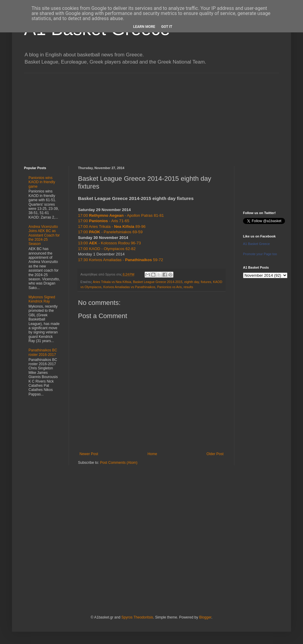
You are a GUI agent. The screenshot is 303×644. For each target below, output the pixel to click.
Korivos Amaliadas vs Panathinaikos (129, 287)
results (188, 287)
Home (152, 454)
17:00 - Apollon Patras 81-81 (121, 215)
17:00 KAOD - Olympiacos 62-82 (107, 249)
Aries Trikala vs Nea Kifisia (112, 282)
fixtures (206, 282)
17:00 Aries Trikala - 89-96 (112, 227)
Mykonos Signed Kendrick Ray (42, 299)
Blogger (205, 617)
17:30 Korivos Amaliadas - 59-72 (121, 260)
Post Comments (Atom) (119, 463)
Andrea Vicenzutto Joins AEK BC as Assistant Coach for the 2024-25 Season (44, 235)
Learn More (144, 27)
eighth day (192, 282)
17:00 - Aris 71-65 (104, 221)
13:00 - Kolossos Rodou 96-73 (109, 243)
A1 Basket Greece (256, 244)
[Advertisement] (151, 115)
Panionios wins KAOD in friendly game (42, 182)
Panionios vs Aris (169, 287)
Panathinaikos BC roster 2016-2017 (43, 352)
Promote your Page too (260, 254)
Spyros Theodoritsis (137, 617)
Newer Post (89, 454)
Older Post (215, 454)
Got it (167, 27)
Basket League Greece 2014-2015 (158, 282)
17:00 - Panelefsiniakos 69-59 (110, 232)
